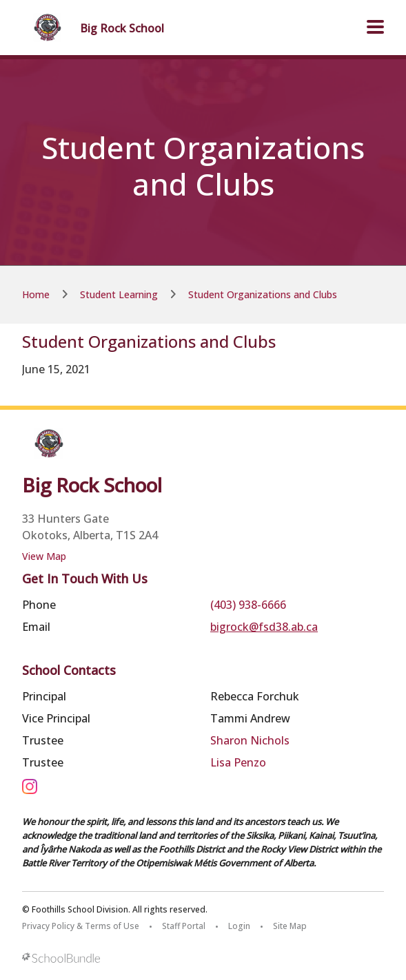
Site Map (290, 926)
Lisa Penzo (238, 762)
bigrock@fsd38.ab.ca (264, 627)
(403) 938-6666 (248, 605)
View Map (44, 556)
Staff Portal (184, 926)
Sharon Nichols (250, 740)
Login (239, 926)
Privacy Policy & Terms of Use (81, 926)
